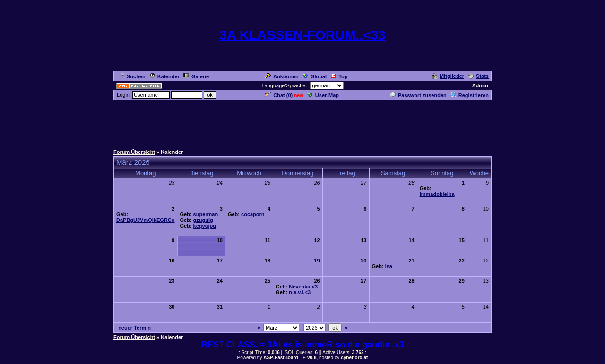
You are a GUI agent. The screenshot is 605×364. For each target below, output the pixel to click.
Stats (478, 76)
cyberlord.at (354, 358)
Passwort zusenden (418, 95)
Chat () (279, 95)
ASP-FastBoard (281, 358)
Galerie (196, 76)
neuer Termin (134, 328)
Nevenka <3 (303, 287)
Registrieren (470, 95)
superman (206, 214)
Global (315, 76)
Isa (389, 266)
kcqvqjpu (205, 226)
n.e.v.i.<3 (300, 292)
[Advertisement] (302, 122)
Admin (480, 85)
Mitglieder (448, 76)
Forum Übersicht (134, 152)
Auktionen (282, 76)
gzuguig (203, 220)
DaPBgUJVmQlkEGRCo (145, 220)
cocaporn (253, 214)
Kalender (164, 76)
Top (339, 76)
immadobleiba (437, 194)
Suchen (132, 76)
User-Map (323, 95)
